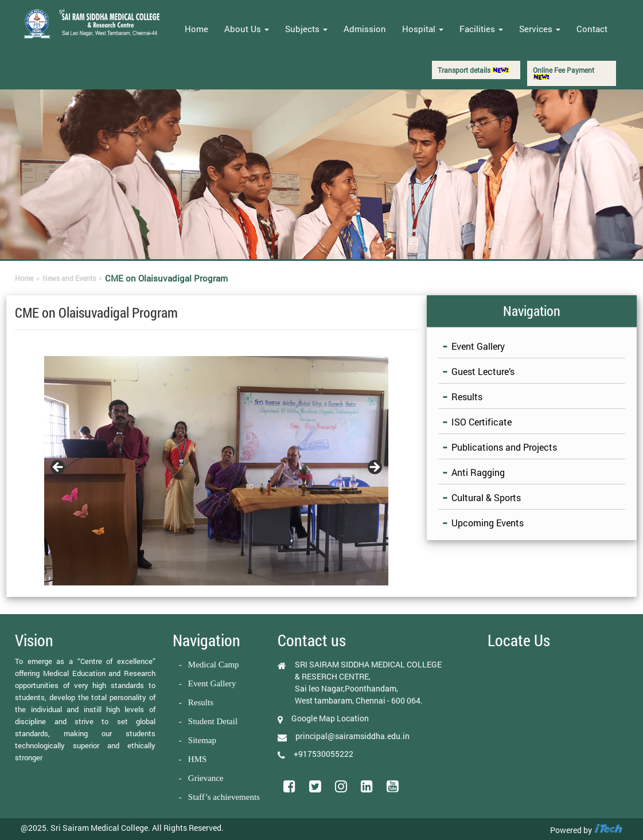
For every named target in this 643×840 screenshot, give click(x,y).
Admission (365, 29)
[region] (216, 471)
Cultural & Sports (486, 497)
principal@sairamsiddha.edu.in (352, 736)
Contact (592, 29)
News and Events (69, 278)
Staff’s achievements (224, 797)
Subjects (306, 29)
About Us (247, 29)
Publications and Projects (504, 447)
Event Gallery (478, 346)
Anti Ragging (478, 472)
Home (196, 29)
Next (374, 468)
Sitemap (202, 740)
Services (540, 29)
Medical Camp (214, 665)
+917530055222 (324, 754)
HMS (198, 759)
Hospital (423, 29)
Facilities (481, 29)
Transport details (473, 70)
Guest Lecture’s (483, 371)
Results (467, 396)
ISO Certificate (482, 422)
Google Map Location (330, 718)
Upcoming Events (488, 523)
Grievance (206, 778)
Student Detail (213, 721)
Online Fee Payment (564, 73)
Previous (59, 468)
